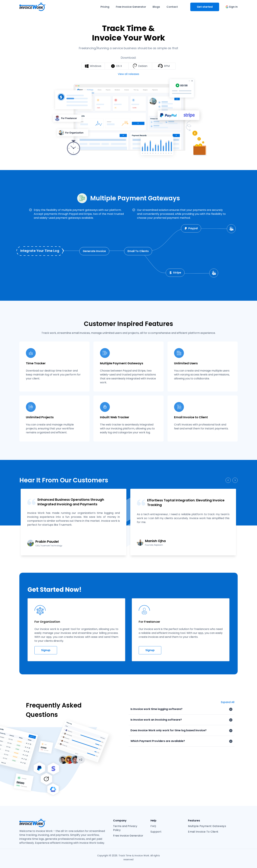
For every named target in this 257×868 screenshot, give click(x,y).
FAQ (153, 826)
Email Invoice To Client (203, 832)
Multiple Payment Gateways (207, 826)
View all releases (128, 74)
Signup (46, 650)
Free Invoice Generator (128, 836)
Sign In (232, 7)
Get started (205, 7)
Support (156, 832)
